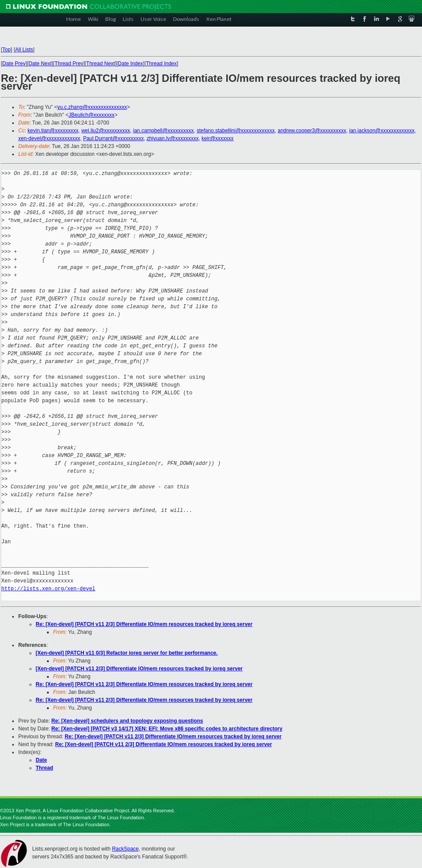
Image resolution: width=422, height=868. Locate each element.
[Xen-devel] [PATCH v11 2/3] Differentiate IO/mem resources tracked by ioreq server (139, 669)
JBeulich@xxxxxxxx (92, 115)
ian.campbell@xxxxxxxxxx (164, 131)
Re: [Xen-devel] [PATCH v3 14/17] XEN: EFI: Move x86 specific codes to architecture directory (167, 729)
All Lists (24, 50)
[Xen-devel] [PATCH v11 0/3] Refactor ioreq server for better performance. (127, 653)
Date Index (131, 64)
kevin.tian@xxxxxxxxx (53, 131)
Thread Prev (69, 64)
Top (6, 50)
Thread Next (100, 64)
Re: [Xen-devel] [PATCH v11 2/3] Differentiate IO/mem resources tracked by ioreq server (144, 624)
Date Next (40, 64)
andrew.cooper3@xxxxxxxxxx (312, 131)
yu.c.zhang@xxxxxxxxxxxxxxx (92, 107)
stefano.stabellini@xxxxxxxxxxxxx (236, 131)
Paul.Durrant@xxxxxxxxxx (114, 138)
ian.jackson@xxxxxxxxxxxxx (382, 131)
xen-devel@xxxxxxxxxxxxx (49, 138)
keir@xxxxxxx (218, 138)
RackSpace (125, 849)
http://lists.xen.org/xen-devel (48, 589)
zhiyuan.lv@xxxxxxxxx (173, 138)
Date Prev (14, 64)
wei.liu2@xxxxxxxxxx (106, 131)
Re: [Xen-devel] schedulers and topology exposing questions (127, 721)
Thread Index (162, 64)
